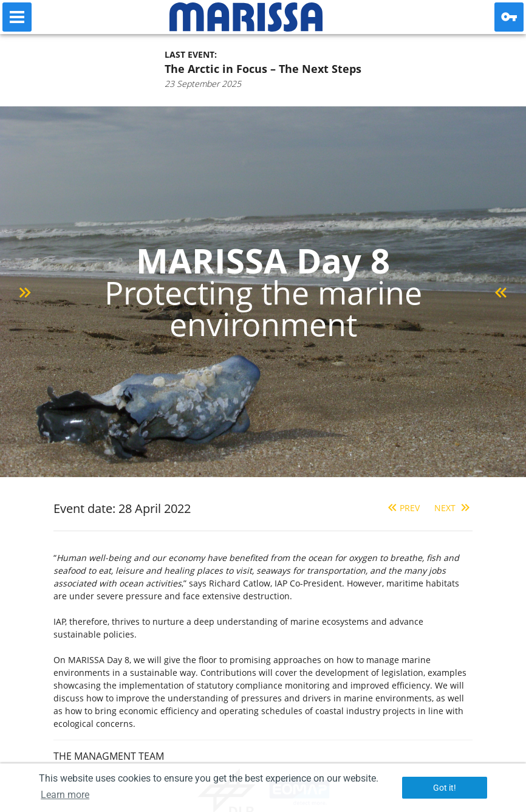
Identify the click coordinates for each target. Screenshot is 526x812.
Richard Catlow (240, 583)
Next (453, 508)
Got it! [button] (445, 788)
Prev (402, 508)
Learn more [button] (65, 795)
